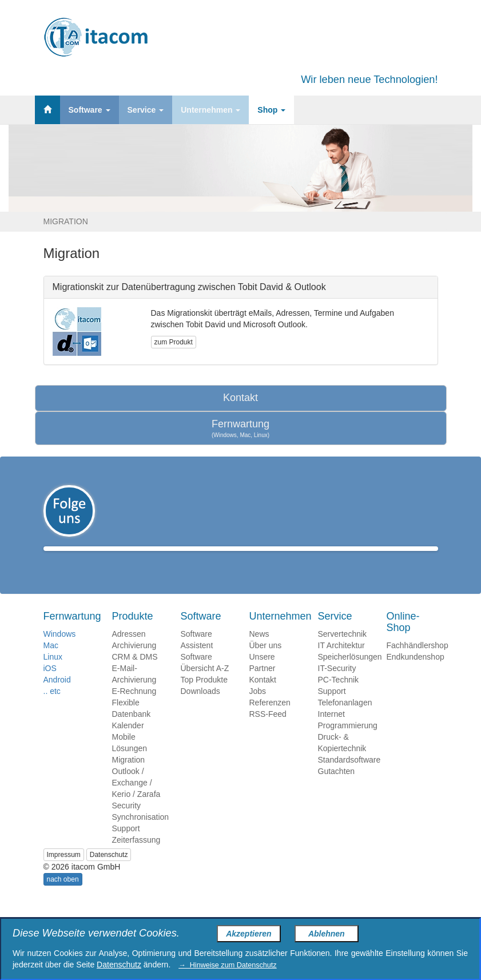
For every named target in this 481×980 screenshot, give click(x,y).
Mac (51, 662)
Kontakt (240, 398)
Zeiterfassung (136, 856)
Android (57, 696)
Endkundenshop (416, 673)
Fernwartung (241, 428)
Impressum (64, 871)
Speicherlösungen (350, 673)
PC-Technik (339, 696)
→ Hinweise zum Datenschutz (227, 965)
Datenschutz (109, 871)
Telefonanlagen (345, 719)
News (259, 650)
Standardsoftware (349, 776)
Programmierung (348, 742)
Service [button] (146, 110)
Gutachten (337, 788)
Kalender (128, 742)
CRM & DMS (135, 673)
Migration (129, 776)
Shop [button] (271, 110)
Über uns (266, 662)
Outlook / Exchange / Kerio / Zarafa (136, 799)
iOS (50, 685)
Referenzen (270, 719)
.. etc (52, 708)
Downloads (200, 708)
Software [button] (90, 110)
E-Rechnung (134, 708)
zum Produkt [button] (174, 342)
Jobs (258, 708)
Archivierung (134, 662)
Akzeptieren (249, 934)
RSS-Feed (268, 731)
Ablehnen (327, 934)
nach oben (63, 896)
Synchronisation (141, 834)
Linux (53, 673)
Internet (331, 731)
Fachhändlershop (418, 662)
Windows (60, 650)
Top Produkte (204, 696)
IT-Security (337, 685)
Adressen (129, 650)
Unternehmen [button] (210, 110)
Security (127, 822)
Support (126, 845)
